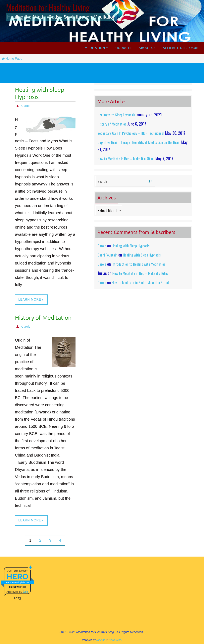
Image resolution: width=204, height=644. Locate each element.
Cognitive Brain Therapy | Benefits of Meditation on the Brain (143, 149)
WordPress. (115, 640)
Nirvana (101, 640)
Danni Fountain (108, 262)
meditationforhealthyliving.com (17, 582)
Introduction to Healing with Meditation (142, 271)
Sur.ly (25, 592)
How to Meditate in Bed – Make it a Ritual (129, 166)
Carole (26, 106)
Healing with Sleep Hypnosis (40, 93)
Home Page (12, 59)
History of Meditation (43, 318)
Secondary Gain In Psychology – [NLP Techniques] (135, 133)
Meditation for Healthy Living (48, 7)
